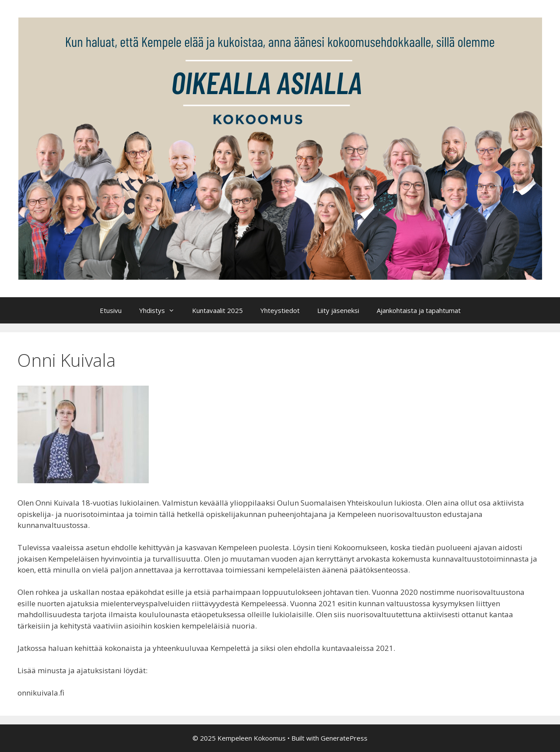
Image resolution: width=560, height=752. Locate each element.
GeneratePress (344, 738)
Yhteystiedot (280, 310)
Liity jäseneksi (338, 310)
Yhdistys (161, 310)
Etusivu (111, 310)
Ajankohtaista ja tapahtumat (419, 310)
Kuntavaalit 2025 (217, 310)
